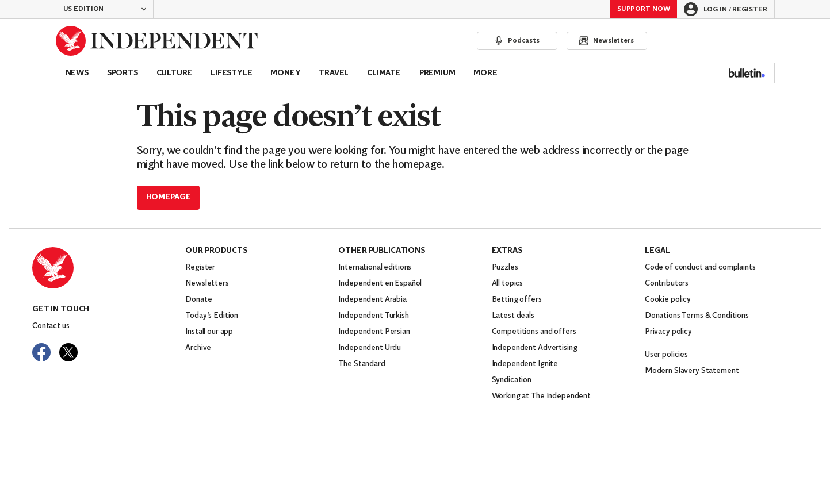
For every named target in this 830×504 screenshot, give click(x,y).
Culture (175, 73)
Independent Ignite (525, 364)
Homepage (169, 197)
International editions (375, 268)
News (77, 73)
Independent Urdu (370, 348)
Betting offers (517, 300)
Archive (198, 348)
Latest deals (513, 316)
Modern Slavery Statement (692, 371)
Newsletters (207, 284)
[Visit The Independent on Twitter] (68, 352)
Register (200, 268)
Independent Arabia (372, 300)
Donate (198, 300)
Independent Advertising (535, 348)
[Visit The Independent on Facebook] (41, 352)
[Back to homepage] (157, 41)
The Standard (362, 364)
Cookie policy (668, 300)
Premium (437, 73)
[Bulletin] (747, 73)
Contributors (667, 284)
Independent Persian (374, 332)
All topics (508, 284)
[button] (105, 9)
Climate (384, 73)
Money (285, 73)
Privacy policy (668, 332)
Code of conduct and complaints (700, 268)
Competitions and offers (534, 332)
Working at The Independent (541, 396)
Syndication (512, 380)
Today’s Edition (212, 316)
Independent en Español (380, 284)
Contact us (51, 326)
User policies (666, 355)
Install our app (209, 332)
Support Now (644, 9)
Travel (334, 73)
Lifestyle (231, 73)
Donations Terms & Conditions (697, 316)
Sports (123, 73)
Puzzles (505, 268)
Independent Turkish (373, 316)
